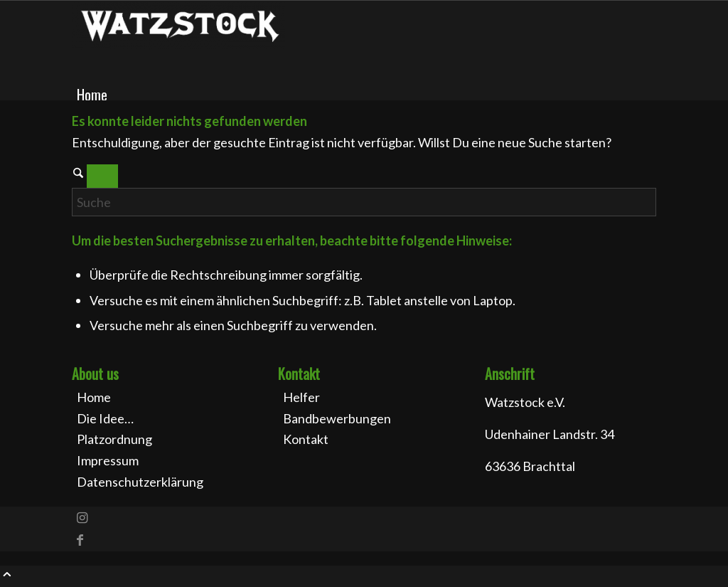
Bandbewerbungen (337, 418)
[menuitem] (366, 95)
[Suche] (364, 202)
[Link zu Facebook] (80, 539)
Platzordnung (114, 439)
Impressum (108, 460)
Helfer (301, 397)
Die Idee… (105, 418)
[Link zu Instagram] (82, 517)
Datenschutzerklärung (140, 482)
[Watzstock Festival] (178, 45)
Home (94, 397)
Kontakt (306, 439)
